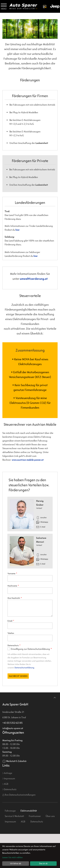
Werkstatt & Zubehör (16, 795)
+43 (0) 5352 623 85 (12, 757)
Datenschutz (9, 823)
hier (18, 230)
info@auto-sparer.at (13, 762)
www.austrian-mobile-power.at (28, 460)
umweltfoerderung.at (34, 279)
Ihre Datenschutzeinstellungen (19, 829)
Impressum (9, 813)
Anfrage (7, 807)
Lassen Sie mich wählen (12, 857)
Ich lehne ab (16, 863)
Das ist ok (43, 863)
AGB (5, 818)
